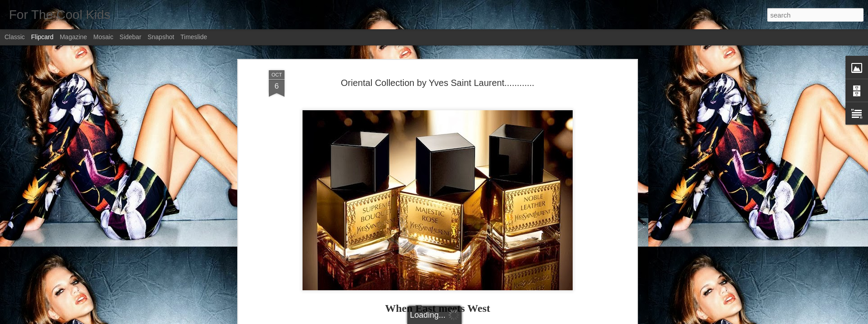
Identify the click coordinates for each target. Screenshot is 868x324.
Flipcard (42, 37)
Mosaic (103, 37)
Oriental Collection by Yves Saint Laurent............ (438, 83)
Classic (15, 37)
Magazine (74, 37)
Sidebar (131, 37)
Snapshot (161, 37)
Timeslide (194, 37)
